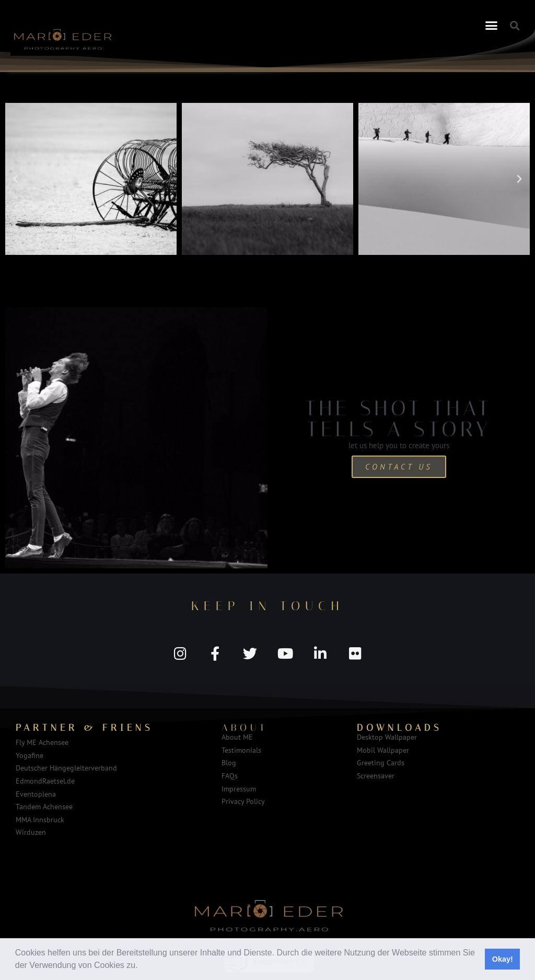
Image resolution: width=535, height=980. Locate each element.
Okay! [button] (503, 959)
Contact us (399, 467)
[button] (142, 966)
